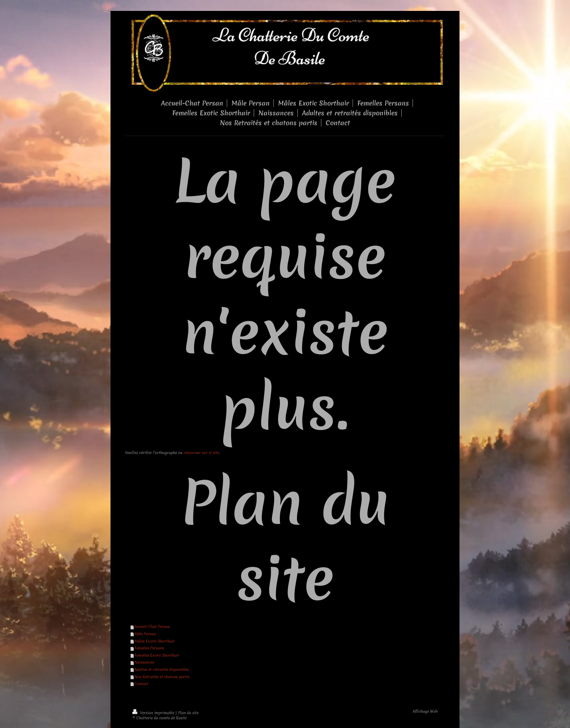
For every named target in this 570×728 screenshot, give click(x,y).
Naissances (144, 662)
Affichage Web (425, 711)
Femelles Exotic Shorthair (157, 655)
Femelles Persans (149, 648)
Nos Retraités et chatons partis (162, 677)
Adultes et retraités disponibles (162, 669)
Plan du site (188, 713)
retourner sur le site (201, 453)
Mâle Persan (145, 634)
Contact (141, 684)
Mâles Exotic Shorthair (155, 641)
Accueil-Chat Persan (152, 626)
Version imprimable (154, 713)
